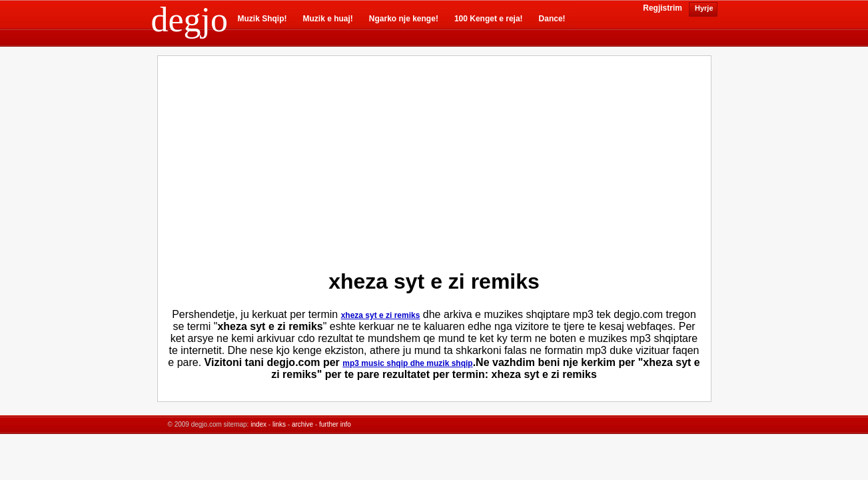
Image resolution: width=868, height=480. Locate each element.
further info (335, 424)
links (279, 424)
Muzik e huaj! (328, 19)
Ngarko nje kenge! (404, 19)
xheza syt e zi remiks (381, 315)
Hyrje (703, 8)
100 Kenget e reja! (489, 19)
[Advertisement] (320, 159)
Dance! (552, 19)
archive (302, 424)
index (258, 424)
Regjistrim (662, 8)
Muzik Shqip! (262, 19)
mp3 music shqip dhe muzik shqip (407, 363)
